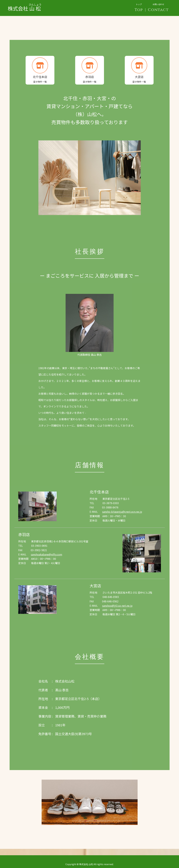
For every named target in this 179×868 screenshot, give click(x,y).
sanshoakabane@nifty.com (47, 554)
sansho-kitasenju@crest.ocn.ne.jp (122, 512)
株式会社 (25, 6)
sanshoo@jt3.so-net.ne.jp (117, 606)
